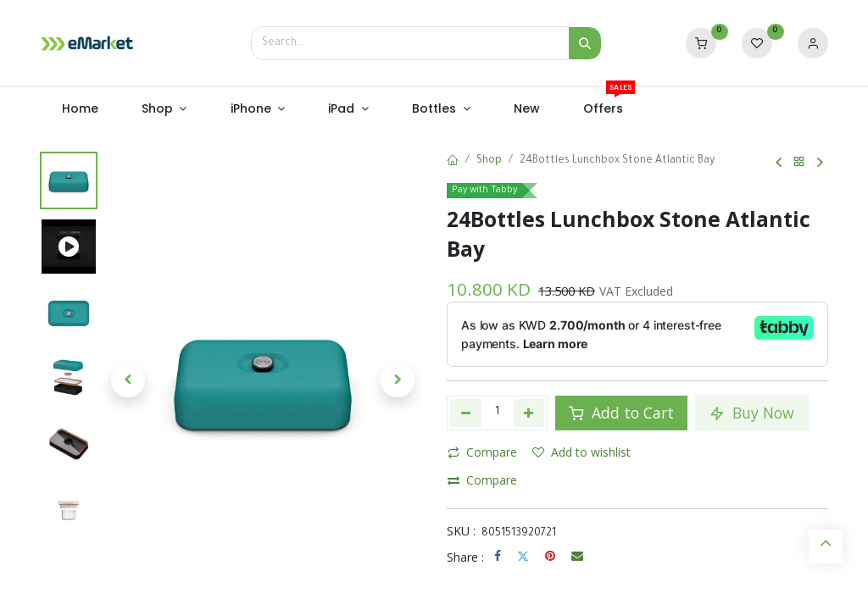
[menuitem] (80, 109)
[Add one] (529, 413)
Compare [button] (482, 452)
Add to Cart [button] (621, 413)
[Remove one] (466, 413)
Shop (489, 161)
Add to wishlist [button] (581, 452)
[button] (128, 380)
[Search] (585, 43)
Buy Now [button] (752, 413)
